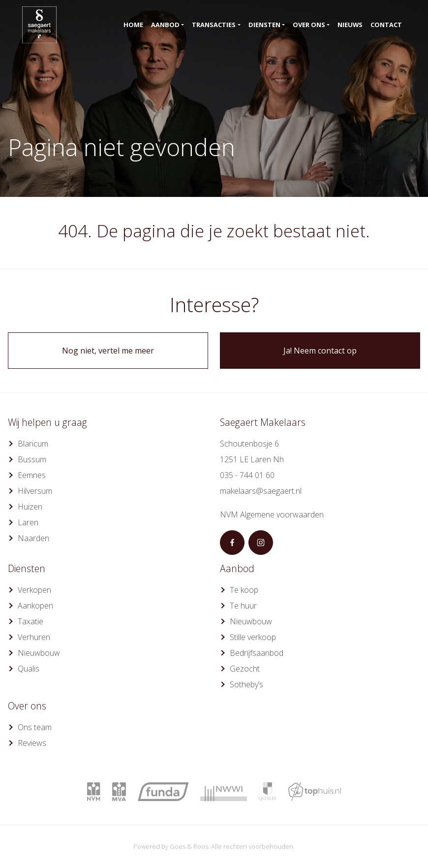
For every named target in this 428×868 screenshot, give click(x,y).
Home (133, 25)
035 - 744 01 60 (247, 475)
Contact (386, 25)
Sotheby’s (246, 684)
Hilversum (35, 491)
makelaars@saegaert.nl (261, 491)
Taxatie (31, 621)
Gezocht (245, 669)
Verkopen (34, 590)
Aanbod (165, 25)
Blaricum (33, 444)
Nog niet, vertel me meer (108, 351)
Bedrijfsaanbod (257, 653)
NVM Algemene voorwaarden (272, 514)
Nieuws (350, 25)
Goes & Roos (189, 846)
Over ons (309, 25)
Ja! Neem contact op (320, 351)
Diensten (264, 25)
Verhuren (34, 637)
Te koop (244, 590)
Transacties (214, 25)
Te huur (243, 606)
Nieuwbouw (39, 653)
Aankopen (35, 606)
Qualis (29, 669)
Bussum (32, 459)
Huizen (30, 507)
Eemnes (32, 475)
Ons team (35, 727)
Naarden (33, 538)
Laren (28, 522)
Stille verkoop (253, 637)
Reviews (32, 743)
